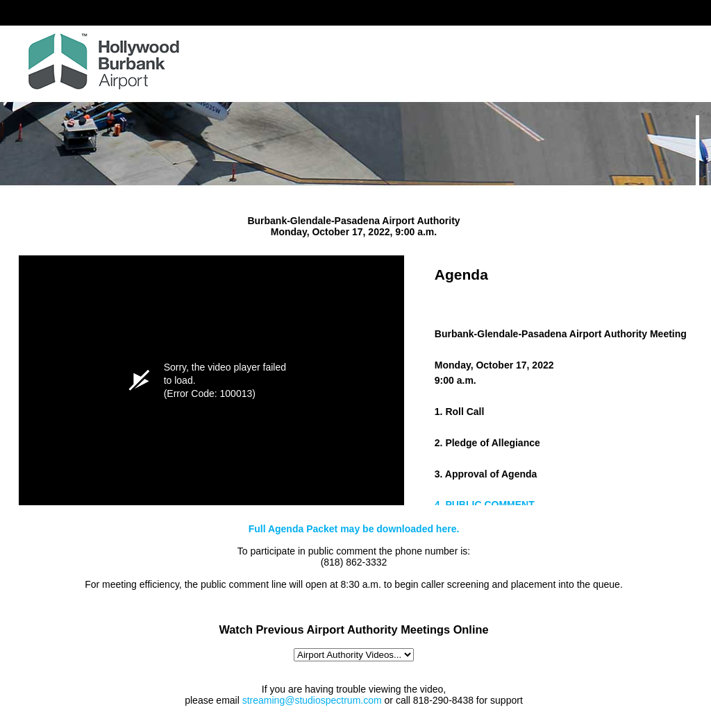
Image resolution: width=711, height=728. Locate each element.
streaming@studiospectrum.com (312, 700)
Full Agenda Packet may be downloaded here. (354, 529)
